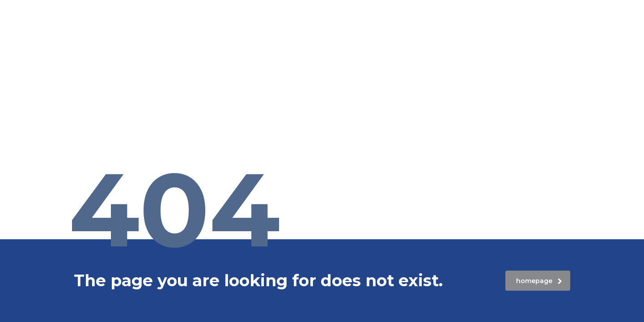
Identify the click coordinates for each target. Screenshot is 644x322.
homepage (539, 281)
